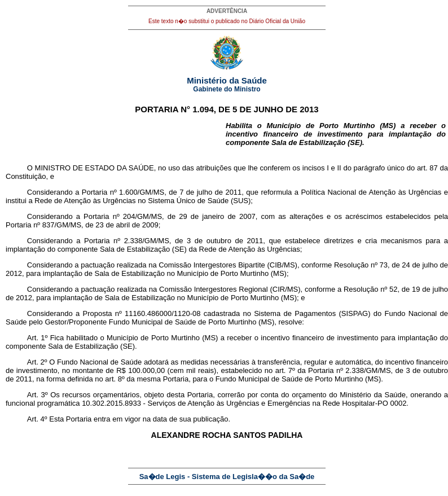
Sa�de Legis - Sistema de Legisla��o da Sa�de (227, 477)
